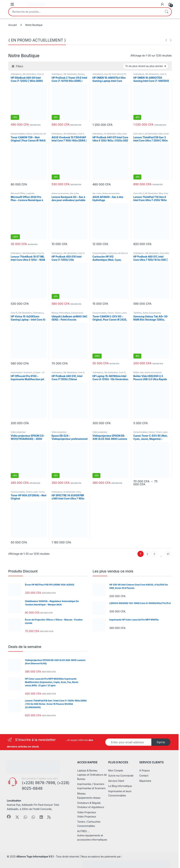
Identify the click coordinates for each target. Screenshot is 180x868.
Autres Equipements (152, 313)
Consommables (18, 134)
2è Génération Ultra (154, 134)
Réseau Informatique (61, 313)
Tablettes (138, 313)
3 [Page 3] (154, 554)
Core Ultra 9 (117, 74)
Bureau (81, 74)
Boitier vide (139, 372)
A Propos (144, 770)
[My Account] (162, 4)
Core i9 (107, 74)
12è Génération (29, 74)
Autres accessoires (60, 193)
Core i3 (122, 372)
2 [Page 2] (147, 554)
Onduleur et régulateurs (91, 807)
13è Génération (70, 253)
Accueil (12, 25)
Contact (144, 776)
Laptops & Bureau (87, 770)
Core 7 (81, 134)
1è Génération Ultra (113, 134)
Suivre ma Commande (121, 776)
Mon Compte (116, 770)
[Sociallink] (9, 817)
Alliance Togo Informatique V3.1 (35, 856)
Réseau (81, 793)
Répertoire (145, 781)
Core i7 (40, 74)
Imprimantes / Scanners (21, 372)
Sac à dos (74, 193)
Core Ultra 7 (139, 134)
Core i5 (40, 253)
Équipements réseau (89, 798)
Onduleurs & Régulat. (89, 803)
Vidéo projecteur (18, 432)
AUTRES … (83, 831)
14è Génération (70, 74)
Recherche (166, 12)
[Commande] (146, 66)
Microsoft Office (18, 193)
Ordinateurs (16, 74)
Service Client (116, 781)
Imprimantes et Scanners (91, 788)
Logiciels (30, 193)
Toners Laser (120, 313)
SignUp (161, 742)
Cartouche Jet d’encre (118, 253)
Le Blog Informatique (120, 786)
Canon (29, 134)
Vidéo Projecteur (87, 812)
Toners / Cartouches (89, 822)
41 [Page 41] (168, 554)
